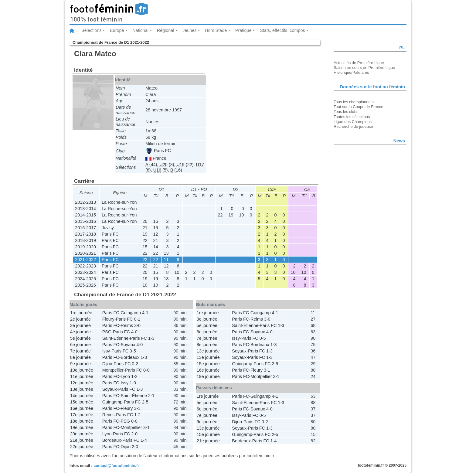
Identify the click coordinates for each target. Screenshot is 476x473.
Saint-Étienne (115, 338)
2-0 (134, 434)
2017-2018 (85, 234)
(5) (161, 170)
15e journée (82, 402)
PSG (107, 332)
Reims (127, 325)
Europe (117, 30)
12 (155, 234)
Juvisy (108, 228)
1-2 (134, 376)
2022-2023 (85, 266)
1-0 (133, 383)
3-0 (137, 325)
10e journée (82, 370)
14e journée (82, 396)
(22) (185, 165)
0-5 (133, 351)
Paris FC (158, 151)
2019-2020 (85, 247)
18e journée (82, 421)
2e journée (80, 319)
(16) (176, 170)
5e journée (80, 338)
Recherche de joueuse (353, 126)
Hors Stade (216, 30)
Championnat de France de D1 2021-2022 (111, 42)
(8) (167, 165)
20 (145, 221)
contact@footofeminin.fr (116, 466)
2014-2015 (85, 215)
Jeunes (189, 30)
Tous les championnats (354, 102)
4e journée (80, 332)
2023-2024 (85, 272)
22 (220, 215)
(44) (151, 165)
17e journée (82, 415)
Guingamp (131, 313)
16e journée (82, 408)
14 (155, 247)
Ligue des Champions (353, 122)
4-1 (145, 313)
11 (166, 260)
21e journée (82, 440)
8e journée (80, 357)
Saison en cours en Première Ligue (364, 68)
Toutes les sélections (352, 117)
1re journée (81, 313)
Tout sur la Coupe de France (358, 107)
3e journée (80, 325)
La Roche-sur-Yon (119, 202)
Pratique (243, 30)
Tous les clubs (346, 112)
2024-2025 (85, 279)
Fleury (108, 319)
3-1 (137, 408)
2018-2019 (85, 240)
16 (155, 221)
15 (155, 228)
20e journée (82, 434)
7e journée (80, 351)
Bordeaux (130, 357)
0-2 (135, 364)
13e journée (82, 389)
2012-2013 (85, 202)
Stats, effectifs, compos (282, 30)
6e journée (80, 345)
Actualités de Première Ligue (359, 63)
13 (166, 253)
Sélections (91, 30)
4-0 (134, 332)
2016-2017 (85, 228)
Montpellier (113, 370)
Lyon (126, 376)
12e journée (82, 383)
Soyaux (128, 345)
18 (166, 279)
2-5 (145, 402)
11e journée (82, 376)
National (140, 30)
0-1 (137, 319)
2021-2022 (85, 260)
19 (231, 215)
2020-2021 (85, 253)
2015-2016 (85, 221)
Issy (106, 351)
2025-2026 (85, 285)
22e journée (82, 447)
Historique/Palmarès (351, 72)
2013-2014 (85, 209)
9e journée (80, 364)
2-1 (151, 396)
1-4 (144, 440)
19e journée (82, 427)
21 (145, 228)
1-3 (151, 338)
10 (241, 215)
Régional (166, 30)
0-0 (146, 370)
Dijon (107, 364)
